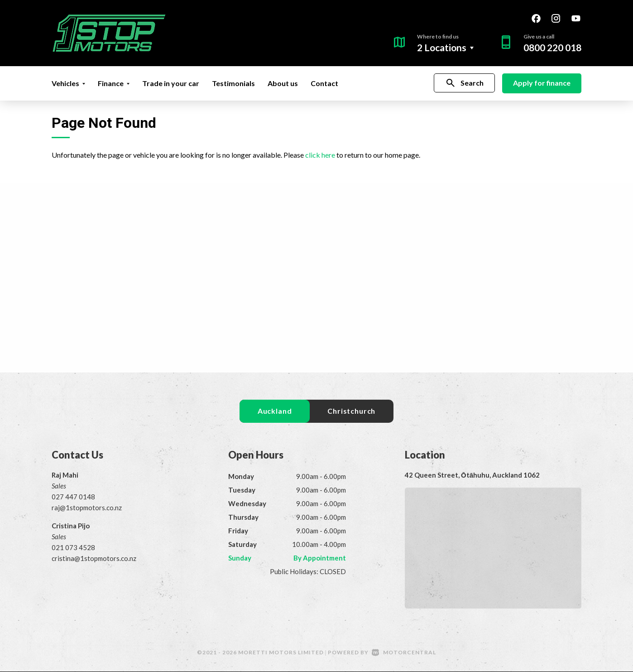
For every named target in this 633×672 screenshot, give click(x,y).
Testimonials (233, 83)
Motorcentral (404, 653)
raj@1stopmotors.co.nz (87, 508)
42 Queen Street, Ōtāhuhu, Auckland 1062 (472, 475)
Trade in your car (171, 83)
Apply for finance (542, 83)
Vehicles (68, 83)
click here (320, 155)
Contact (324, 83)
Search (464, 83)
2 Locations (442, 47)
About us (283, 83)
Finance (114, 83)
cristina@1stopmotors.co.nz (94, 559)
